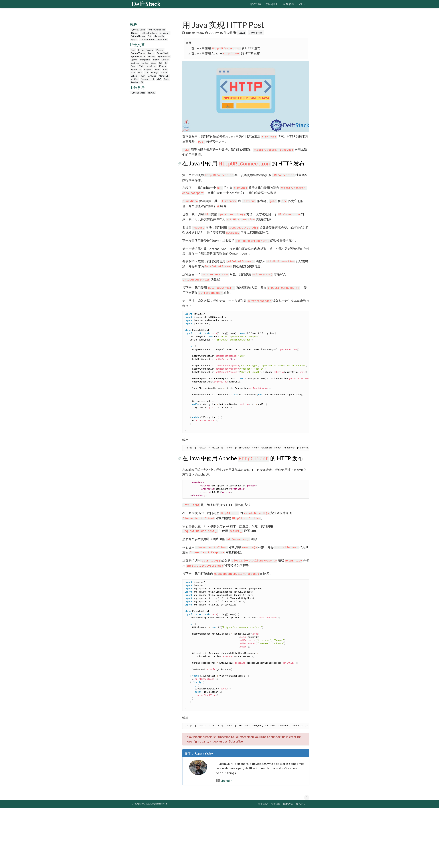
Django (134, 60)
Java (140, 73)
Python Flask (164, 56)
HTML (141, 66)
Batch (151, 53)
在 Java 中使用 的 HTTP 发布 (226, 48)
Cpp (133, 66)
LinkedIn (224, 780)
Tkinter (134, 33)
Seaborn (135, 63)
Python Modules (149, 33)
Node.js (154, 73)
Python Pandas (138, 56)
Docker (165, 60)
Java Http (256, 33)
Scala (167, 79)
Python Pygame (146, 50)
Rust (133, 50)
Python (160, 50)
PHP (133, 73)
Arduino (152, 76)
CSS (165, 69)
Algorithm (162, 39)
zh (302, 4)
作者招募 (275, 804)
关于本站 (263, 804)
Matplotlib (159, 36)
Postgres (145, 79)
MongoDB (164, 76)
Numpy (152, 56)
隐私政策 (288, 804)
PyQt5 (134, 39)
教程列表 (256, 4)
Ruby (143, 76)
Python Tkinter (138, 53)
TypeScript (136, 69)
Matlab (145, 63)
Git (149, 36)
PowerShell (162, 53)
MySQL (134, 79)
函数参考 (289, 4)
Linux (154, 63)
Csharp (134, 76)
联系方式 (301, 804)
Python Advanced (156, 30)
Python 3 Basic (138, 30)
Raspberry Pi (137, 82)
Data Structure (147, 39)
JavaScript (164, 33)
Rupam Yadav (195, 33)
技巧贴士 (272, 4)
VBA (159, 79)
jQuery (163, 66)
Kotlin (164, 73)
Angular (148, 69)
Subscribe (236, 741)
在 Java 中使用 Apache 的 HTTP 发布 (226, 53)
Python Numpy (138, 36)
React (157, 69)
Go (146, 73)
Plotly (156, 60)
